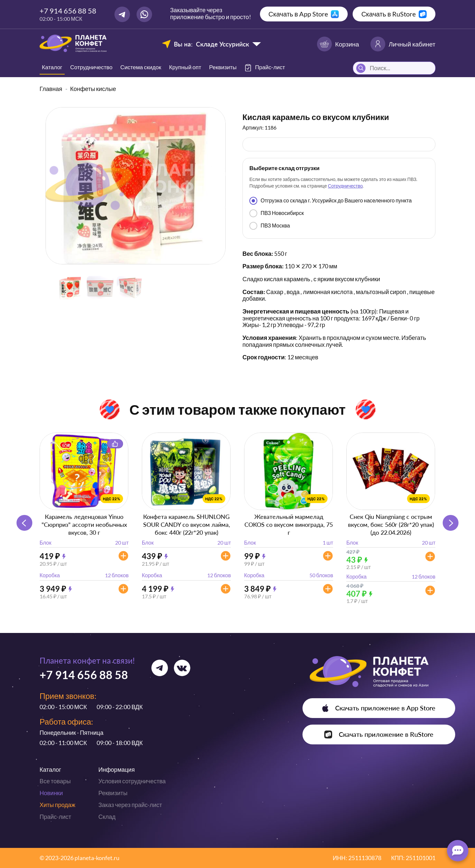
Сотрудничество (91, 67)
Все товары (55, 781)
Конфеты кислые (93, 89)
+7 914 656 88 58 (68, 11)
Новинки (51, 793)
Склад (107, 817)
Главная (51, 89)
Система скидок (141, 67)
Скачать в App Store (298, 14)
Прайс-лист (55, 817)
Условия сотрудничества (132, 781)
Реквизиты (223, 67)
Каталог (52, 67)
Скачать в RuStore (388, 14)
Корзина (338, 44)
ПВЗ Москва (270, 226)
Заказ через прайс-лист (130, 805)
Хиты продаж (57, 805)
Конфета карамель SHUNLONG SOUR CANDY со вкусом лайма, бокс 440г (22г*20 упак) (187, 524)
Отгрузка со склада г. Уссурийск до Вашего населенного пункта (331, 201)
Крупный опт (185, 67)
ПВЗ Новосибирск (277, 213)
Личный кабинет (403, 44)
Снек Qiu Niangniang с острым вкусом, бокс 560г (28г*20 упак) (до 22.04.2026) (391, 524)
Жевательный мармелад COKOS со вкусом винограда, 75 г (289, 524)
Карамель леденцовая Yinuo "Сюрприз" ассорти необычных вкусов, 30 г (84, 524)
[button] (451, 523)
